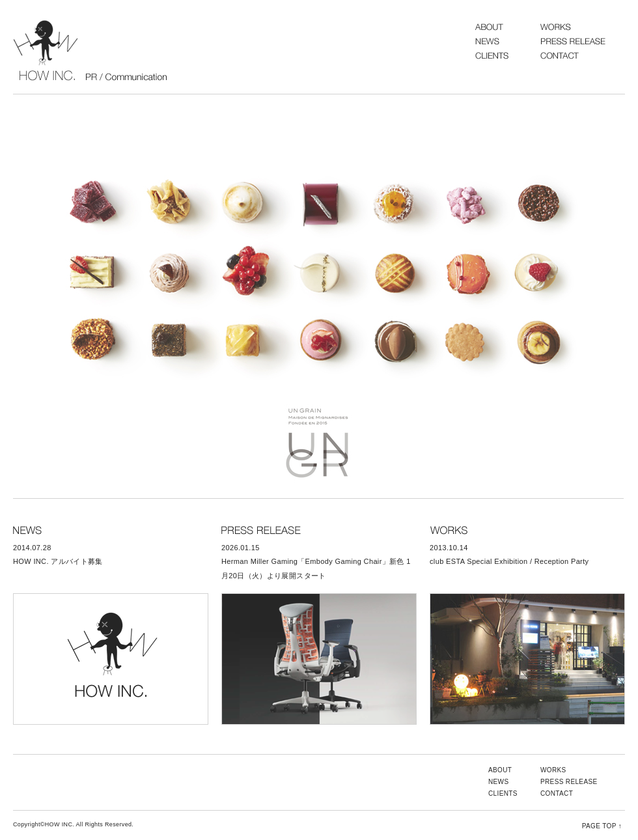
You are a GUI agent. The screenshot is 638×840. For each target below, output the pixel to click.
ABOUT (500, 770)
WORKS (553, 770)
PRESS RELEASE (569, 782)
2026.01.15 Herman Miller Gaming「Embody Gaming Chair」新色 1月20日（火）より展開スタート (316, 562)
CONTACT (557, 793)
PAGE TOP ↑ (602, 826)
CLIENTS (503, 793)
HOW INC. (91, 50)
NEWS (498, 782)
